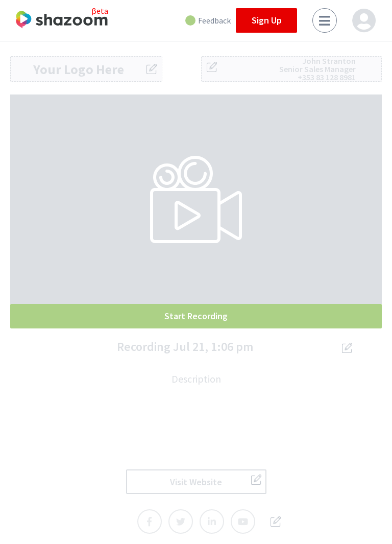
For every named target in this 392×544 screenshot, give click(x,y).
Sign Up (267, 20)
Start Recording (196, 316)
